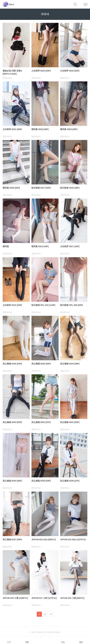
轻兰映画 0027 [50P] (42, 187)
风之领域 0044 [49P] (70, 361)
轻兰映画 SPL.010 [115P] (44, 303)
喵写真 (6, 245)
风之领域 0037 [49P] (13, 536)
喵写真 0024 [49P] (41, 245)
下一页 (51, 611)
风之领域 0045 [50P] (42, 361)
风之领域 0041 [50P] (70, 419)
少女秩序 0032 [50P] (70, 70)
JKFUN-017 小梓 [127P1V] (45, 594)
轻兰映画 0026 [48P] (70, 187)
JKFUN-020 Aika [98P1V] (44, 536)
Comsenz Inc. (41, 628)
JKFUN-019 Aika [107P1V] (74, 536)
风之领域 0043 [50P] (13, 419)
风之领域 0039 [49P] (42, 477)
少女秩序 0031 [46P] (13, 128)
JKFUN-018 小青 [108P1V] (16, 594)
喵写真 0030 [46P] (41, 128)
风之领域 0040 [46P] (13, 477)
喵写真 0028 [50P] (12, 187)
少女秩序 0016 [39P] (13, 303)
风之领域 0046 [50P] (13, 361)
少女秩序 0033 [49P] (42, 70)
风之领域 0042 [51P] (42, 419)
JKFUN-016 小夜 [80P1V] (73, 594)
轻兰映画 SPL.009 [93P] (72, 303)
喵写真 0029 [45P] (69, 128)
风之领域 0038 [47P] (70, 477)
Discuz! (58, 628)
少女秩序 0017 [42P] (70, 245)
